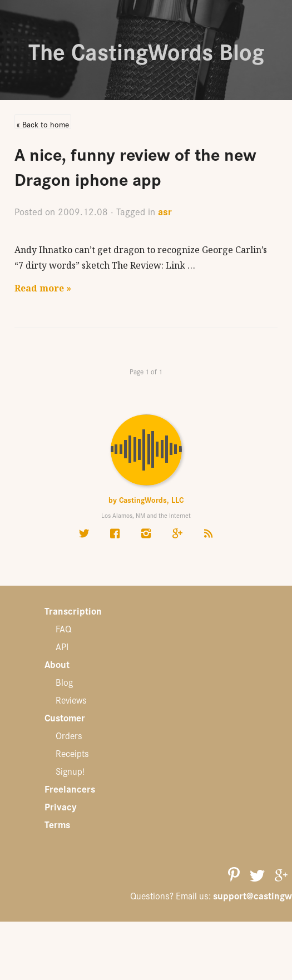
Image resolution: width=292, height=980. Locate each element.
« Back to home (43, 124)
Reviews (71, 700)
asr (165, 211)
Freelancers (70, 789)
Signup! (70, 771)
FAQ (63, 628)
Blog (64, 682)
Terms (57, 824)
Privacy (61, 806)
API (62, 646)
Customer (65, 717)
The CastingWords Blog (146, 50)
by (146, 499)
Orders (69, 735)
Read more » (43, 288)
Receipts (72, 753)
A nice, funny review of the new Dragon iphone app (135, 166)
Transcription (73, 611)
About (57, 664)
